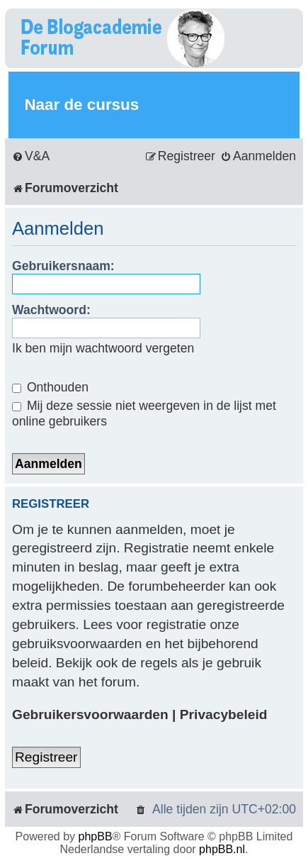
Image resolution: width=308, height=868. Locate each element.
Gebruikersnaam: (63, 266)
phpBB (96, 836)
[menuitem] (31, 156)
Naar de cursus (81, 105)
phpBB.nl (222, 849)
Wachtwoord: (51, 310)
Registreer (46, 757)
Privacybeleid (224, 714)
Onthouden (50, 387)
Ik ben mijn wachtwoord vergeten (103, 348)
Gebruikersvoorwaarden (90, 714)
